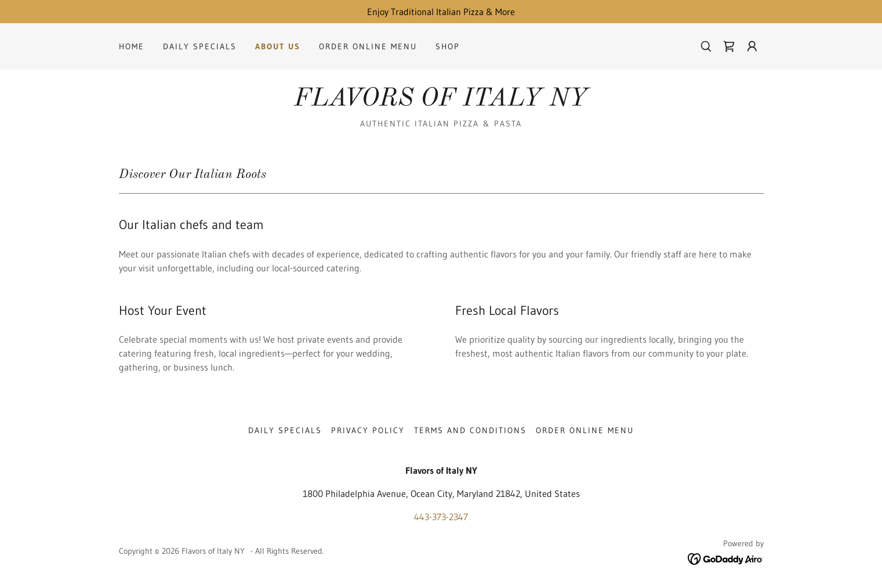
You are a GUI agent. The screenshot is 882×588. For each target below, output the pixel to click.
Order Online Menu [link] (368, 46)
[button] (752, 46)
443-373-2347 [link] (441, 517)
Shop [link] (448, 46)
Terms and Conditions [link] (470, 430)
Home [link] (132, 46)
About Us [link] (278, 46)
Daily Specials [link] (200, 46)
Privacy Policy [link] (368, 430)
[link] (729, 46)
